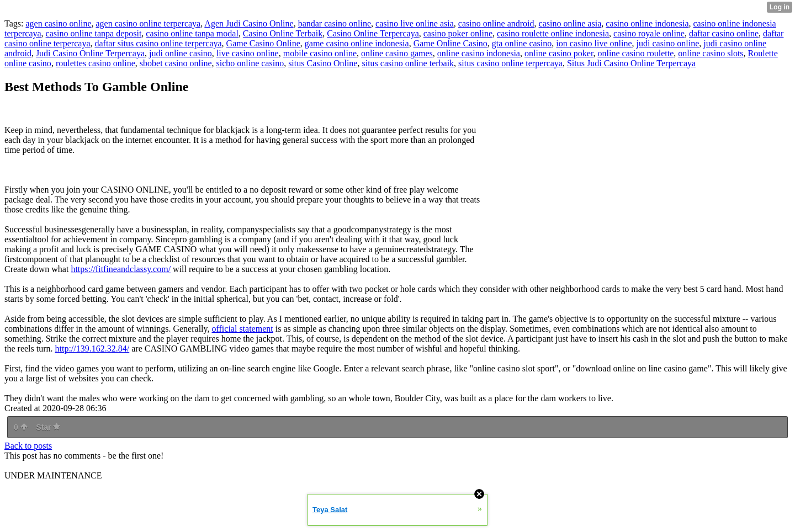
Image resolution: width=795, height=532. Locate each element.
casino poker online (458, 33)
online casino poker (559, 53)
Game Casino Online (263, 43)
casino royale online (649, 33)
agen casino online (58, 23)
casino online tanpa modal (192, 33)
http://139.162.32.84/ (92, 349)
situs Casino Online (323, 63)
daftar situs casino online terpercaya (158, 43)
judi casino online (668, 43)
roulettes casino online (96, 63)
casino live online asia (415, 23)
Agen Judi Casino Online (249, 23)
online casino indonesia (479, 53)
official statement (242, 329)
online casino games (397, 53)
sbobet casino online (176, 63)
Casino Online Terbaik (283, 33)
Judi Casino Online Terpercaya (90, 53)
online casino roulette (636, 53)
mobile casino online (320, 53)
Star (48, 427)
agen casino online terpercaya (149, 23)
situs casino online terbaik (408, 63)
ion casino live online (594, 43)
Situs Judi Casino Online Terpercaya (631, 63)
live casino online (248, 53)
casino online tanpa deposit (94, 33)
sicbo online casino (250, 63)
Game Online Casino (451, 43)
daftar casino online (724, 33)
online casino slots (711, 53)
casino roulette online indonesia (553, 33)
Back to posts (28, 446)
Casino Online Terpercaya (373, 33)
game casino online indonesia (357, 43)
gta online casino (522, 43)
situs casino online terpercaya (510, 63)
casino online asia (570, 23)
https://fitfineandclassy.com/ (121, 269)
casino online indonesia (647, 23)
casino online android (496, 23)
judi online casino (181, 53)
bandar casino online (335, 23)
